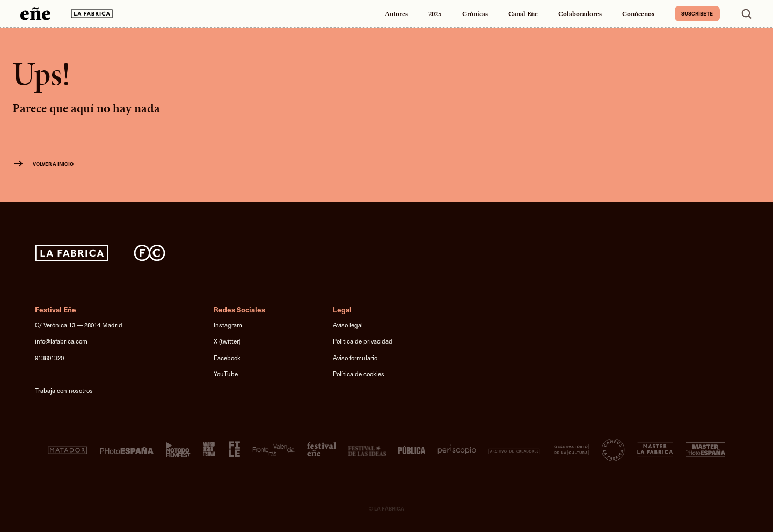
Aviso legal (348, 325)
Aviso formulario (355, 358)
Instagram (228, 325)
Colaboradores (580, 14)
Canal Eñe (523, 14)
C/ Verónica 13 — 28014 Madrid (79, 325)
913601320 (49, 358)
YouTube (226, 374)
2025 (435, 14)
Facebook (227, 358)
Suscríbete (697, 13)
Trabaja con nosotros (64, 391)
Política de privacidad (363, 341)
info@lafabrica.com (61, 341)
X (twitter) (227, 341)
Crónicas (475, 14)
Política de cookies (359, 374)
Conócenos (638, 14)
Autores (396, 14)
